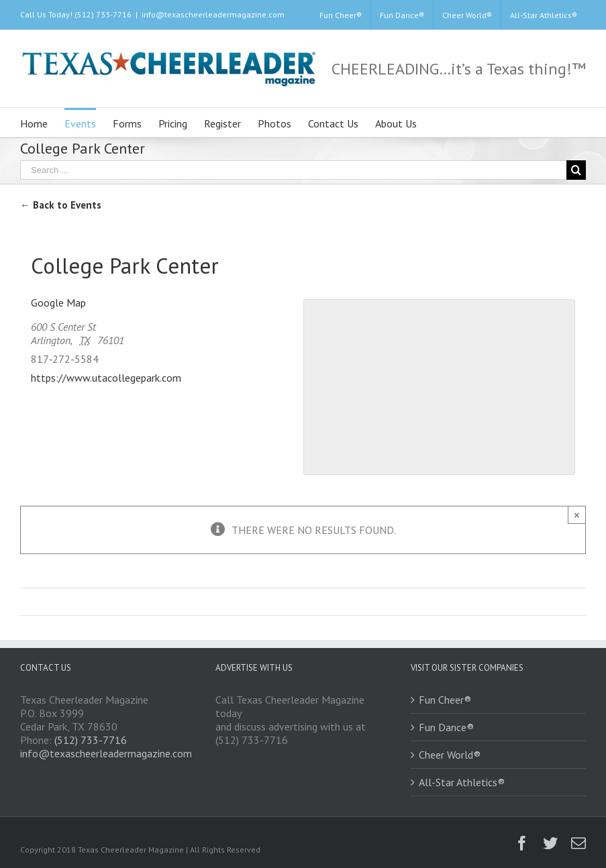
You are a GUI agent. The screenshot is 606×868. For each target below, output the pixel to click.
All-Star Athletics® (462, 782)
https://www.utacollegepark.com (106, 378)
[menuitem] (341, 15)
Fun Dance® (446, 727)
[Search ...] (293, 170)
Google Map (58, 303)
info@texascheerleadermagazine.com (213, 14)
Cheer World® (450, 755)
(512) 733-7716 (91, 740)
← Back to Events (61, 205)
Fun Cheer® (445, 700)
